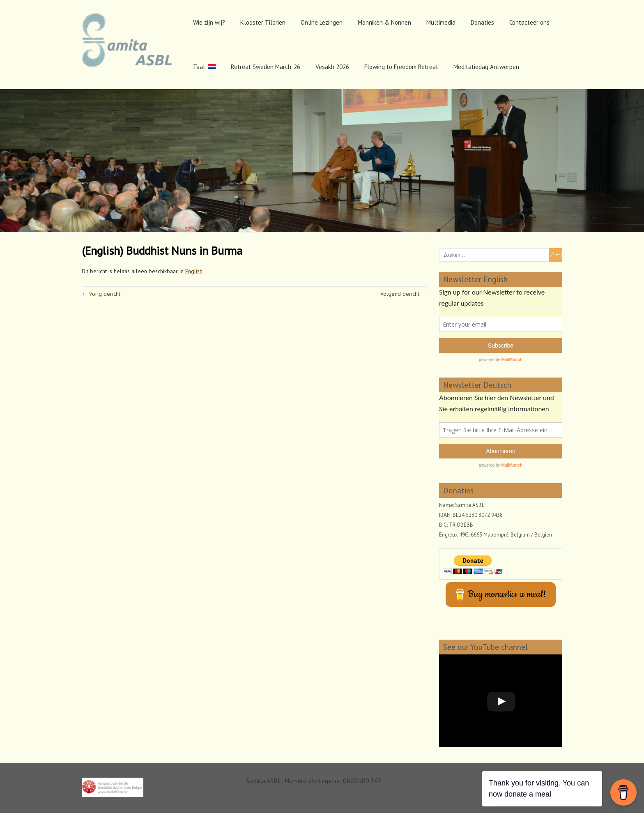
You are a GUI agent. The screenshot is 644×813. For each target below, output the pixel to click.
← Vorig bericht (101, 294)
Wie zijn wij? (209, 22)
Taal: (204, 67)
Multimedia (441, 22)
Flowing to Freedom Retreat (401, 67)
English (194, 271)
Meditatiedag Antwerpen (486, 67)
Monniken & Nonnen (384, 22)
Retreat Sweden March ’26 (266, 67)
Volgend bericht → (404, 294)
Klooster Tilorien (263, 22)
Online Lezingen (322, 22)
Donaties (482, 22)
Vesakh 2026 (332, 67)
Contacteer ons (529, 22)
